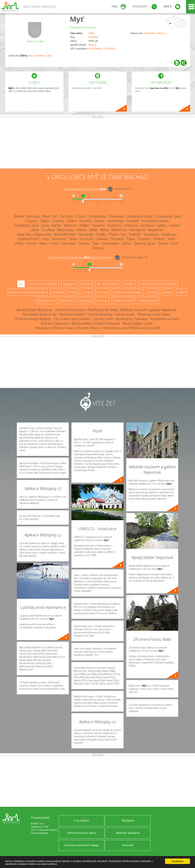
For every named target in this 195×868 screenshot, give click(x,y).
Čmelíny (58, 221)
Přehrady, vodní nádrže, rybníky (158, 284)
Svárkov (102, 239)
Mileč (94, 230)
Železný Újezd (145, 243)
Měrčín (82, 230)
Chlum (81, 216)
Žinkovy (97, 248)
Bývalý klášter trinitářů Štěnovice (96, 323)
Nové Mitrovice (65, 234)
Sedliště (135, 234)
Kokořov (99, 225)
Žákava (84, 243)
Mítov (105, 230)
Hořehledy (116, 221)
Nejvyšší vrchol (47, 301)
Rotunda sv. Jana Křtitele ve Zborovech (132, 328)
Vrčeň (54, 243)
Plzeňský (93, 37)
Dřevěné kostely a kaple (127, 292)
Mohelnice (119, 230)
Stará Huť (59, 239)
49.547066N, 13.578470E (102, 49)
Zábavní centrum (123, 301)
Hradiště (133, 221)
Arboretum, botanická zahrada (28, 292)
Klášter (85, 225)
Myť (77, 19)
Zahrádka (69, 243)
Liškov (35, 230)
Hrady (74, 292)
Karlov (56, 225)
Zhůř (175, 243)
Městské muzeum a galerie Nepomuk (148, 310)
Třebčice (144, 239)
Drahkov (86, 221)
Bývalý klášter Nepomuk (35, 310)
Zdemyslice (111, 243)
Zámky (87, 292)
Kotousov (131, 225)
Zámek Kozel (125, 314)
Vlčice (19, 243)
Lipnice (174, 225)
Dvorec (100, 221)
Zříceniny (102, 292)
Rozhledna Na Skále (103, 310)
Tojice (131, 239)
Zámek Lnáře (103, 319)
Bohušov (33, 216)
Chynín (32, 221)
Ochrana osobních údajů (81, 845)
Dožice (72, 221)
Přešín (113, 234)
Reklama (128, 820)
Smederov (40, 56)
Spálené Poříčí (29, 239)
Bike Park (67, 301)
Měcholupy (66, 230)
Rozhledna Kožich (73, 314)
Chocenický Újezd (168, 216)
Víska (171, 239)
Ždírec (92, 33)
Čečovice (66, 216)
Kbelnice (70, 225)
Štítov (73, 239)
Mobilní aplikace (128, 833)
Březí (46, 216)
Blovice (93, 45)
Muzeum (102, 301)
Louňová (48, 230)
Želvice (163, 243)
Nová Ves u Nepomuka (34, 234)
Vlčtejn (31, 243)
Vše (21, 284)
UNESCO (86, 284)
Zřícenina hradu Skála (154, 314)
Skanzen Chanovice (55, 323)
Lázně (182, 292)
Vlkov (43, 243)
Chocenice (116, 216)
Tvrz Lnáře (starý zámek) (72, 319)
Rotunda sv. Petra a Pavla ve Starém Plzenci (67, 328)
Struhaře (87, 239)
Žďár (49, 56)
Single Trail (85, 301)
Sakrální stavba (148, 301)
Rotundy (152, 292)
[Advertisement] (97, 143)
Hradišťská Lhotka (155, 221)
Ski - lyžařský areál (107, 284)
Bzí (55, 216)
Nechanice (137, 230)
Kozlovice (148, 225)
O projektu (81, 820)
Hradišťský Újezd (26, 225)
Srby (46, 239)
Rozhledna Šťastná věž (40, 314)
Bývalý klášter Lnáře (138, 323)
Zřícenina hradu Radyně (33, 319)
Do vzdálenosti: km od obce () (80, 257)
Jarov (45, 225)
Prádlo (101, 234)
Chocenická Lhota (139, 216)
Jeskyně (168, 292)
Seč (124, 234)
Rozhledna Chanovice (132, 319)
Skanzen (129, 284)
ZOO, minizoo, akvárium (43, 284)
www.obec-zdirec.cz (155, 33)
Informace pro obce (82, 833)
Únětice (159, 239)
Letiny (162, 225)
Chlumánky (97, 216)
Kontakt (128, 845)
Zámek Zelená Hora (70, 310)
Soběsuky (169, 234)
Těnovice (117, 239)
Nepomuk (155, 230)
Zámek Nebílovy (100, 314)
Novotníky (86, 234)
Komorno (115, 225)
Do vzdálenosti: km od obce (85, 189)
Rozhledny (58, 292)
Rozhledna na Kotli (164, 319)
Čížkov (44, 221)
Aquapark (69, 284)
